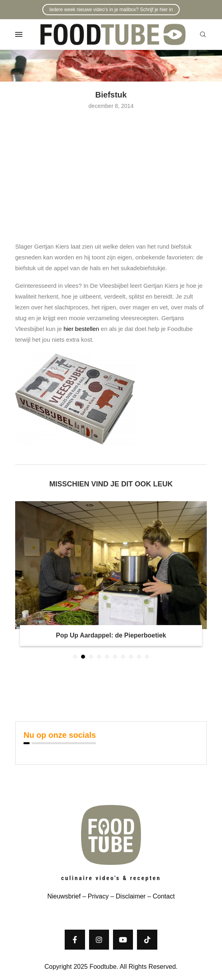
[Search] (203, 35)
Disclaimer (131, 896)
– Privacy (95, 896)
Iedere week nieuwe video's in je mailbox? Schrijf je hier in (111, 10)
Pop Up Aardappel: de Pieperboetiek (111, 635)
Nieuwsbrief (64, 896)
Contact (164, 896)
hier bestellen (81, 329)
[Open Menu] (19, 34)
